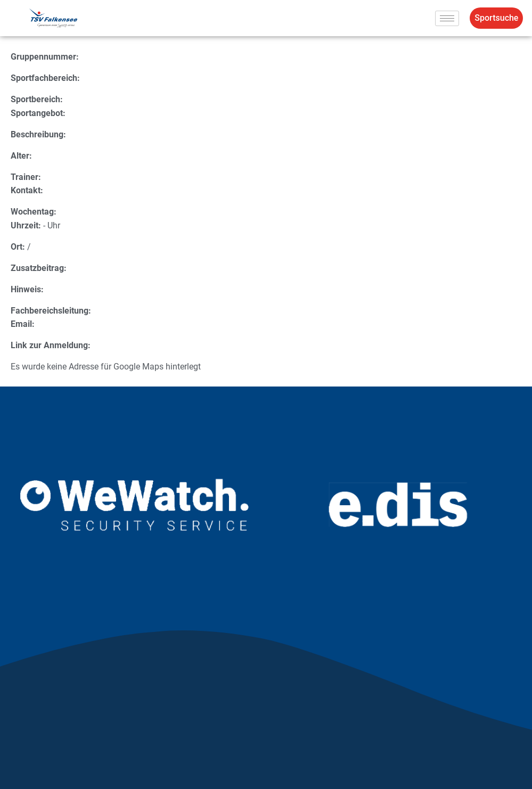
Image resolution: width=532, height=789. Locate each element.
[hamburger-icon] (447, 18)
